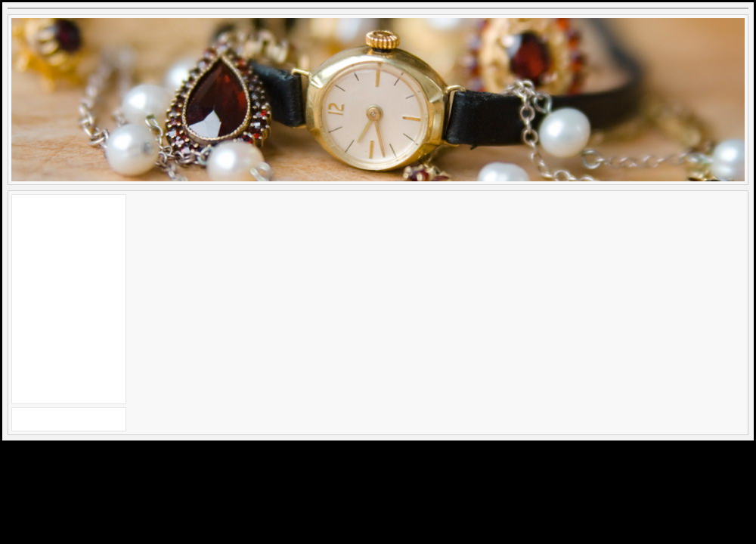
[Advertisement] (69, 297)
